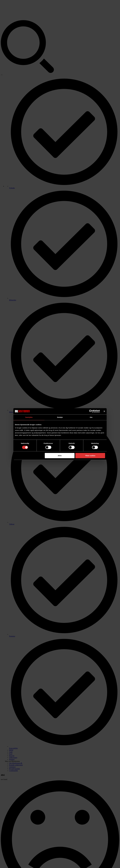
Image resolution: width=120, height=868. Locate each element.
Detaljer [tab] (60, 417)
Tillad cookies (90, 456)
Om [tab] (91, 417)
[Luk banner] (104, 411)
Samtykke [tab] (29, 417)
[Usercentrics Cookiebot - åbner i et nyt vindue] (91, 411)
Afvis (60, 456)
